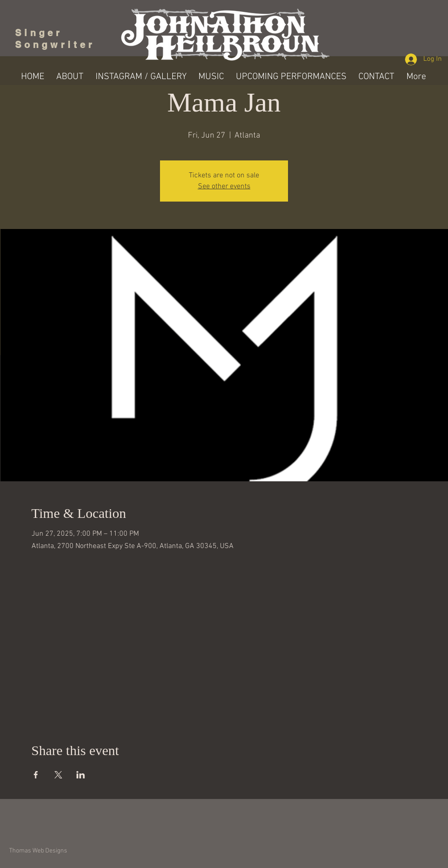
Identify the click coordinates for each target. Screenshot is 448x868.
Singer (42, 33)
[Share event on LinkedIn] (81, 775)
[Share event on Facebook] (36, 775)
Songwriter (55, 45)
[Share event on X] (58, 775)
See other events (224, 186)
